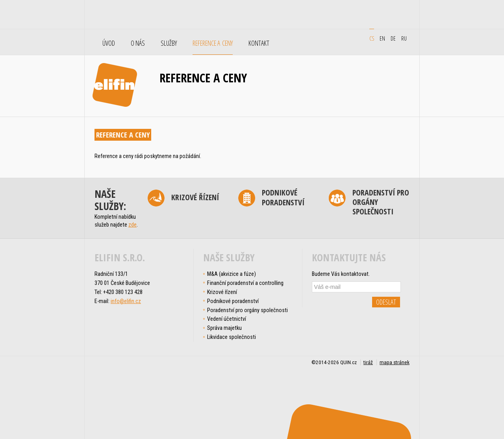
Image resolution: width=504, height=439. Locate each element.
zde (132, 225)
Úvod (109, 43)
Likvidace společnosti (232, 337)
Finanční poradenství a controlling (245, 283)
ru (404, 38)
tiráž (368, 362)
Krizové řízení (195, 197)
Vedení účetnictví (227, 319)
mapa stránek (395, 362)
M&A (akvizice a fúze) (232, 274)
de (393, 38)
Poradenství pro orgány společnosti (381, 202)
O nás (138, 43)
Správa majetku (224, 328)
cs (372, 38)
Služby (169, 43)
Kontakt (259, 43)
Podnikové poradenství (283, 198)
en (382, 38)
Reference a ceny (213, 43)
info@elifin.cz (126, 301)
